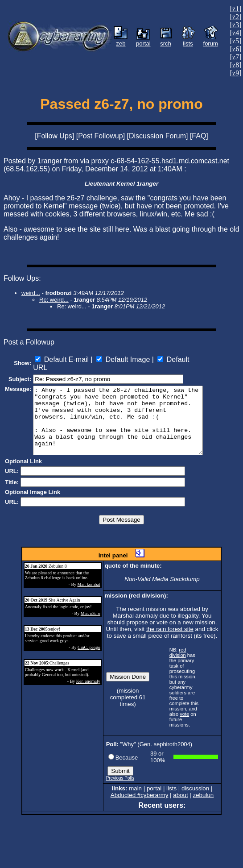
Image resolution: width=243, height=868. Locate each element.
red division (178, 658)
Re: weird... (54, 300)
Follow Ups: (22, 278)
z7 (236, 57)
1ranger (50, 161)
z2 (236, 17)
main (135, 794)
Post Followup (101, 136)
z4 (236, 33)
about (180, 800)
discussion (195, 794)
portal (154, 794)
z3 (236, 25)
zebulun (204, 800)
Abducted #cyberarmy (140, 800)
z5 (236, 41)
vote (184, 719)
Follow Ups (55, 136)
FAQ (199, 136)
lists (171, 794)
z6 (236, 49)
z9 (236, 73)
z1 (236, 9)
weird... (31, 293)
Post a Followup (29, 342)
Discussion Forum (157, 136)
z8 (236, 65)
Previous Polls (120, 783)
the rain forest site (170, 634)
